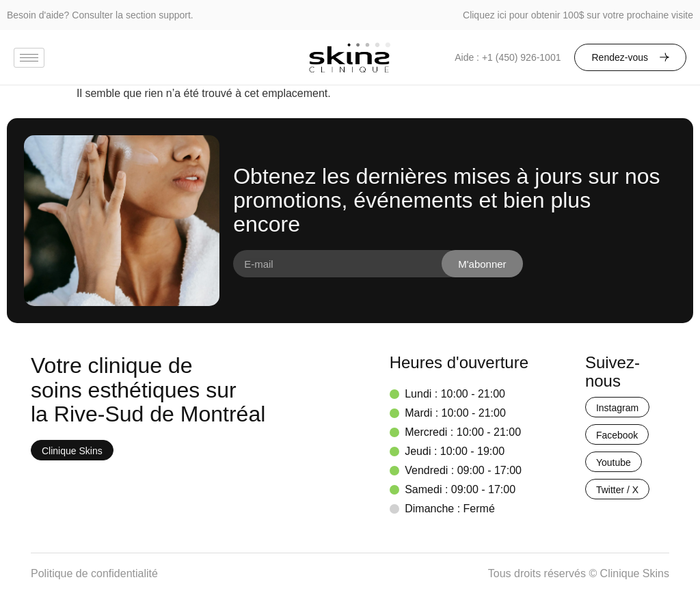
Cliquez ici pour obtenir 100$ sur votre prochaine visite (578, 15)
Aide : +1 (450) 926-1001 (508, 57)
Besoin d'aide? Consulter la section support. (100, 15)
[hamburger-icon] (29, 58)
